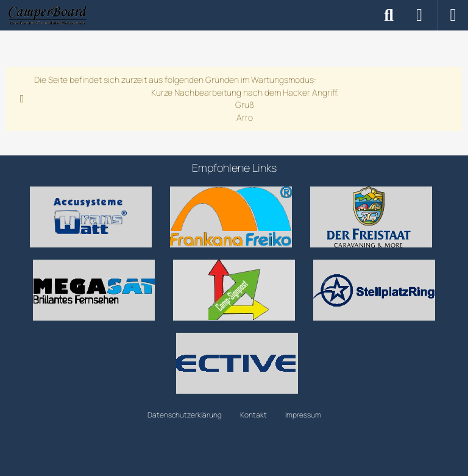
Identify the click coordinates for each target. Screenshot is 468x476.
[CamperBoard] (48, 15)
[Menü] (453, 15)
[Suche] (389, 15)
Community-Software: (234, 448)
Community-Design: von (234, 458)
